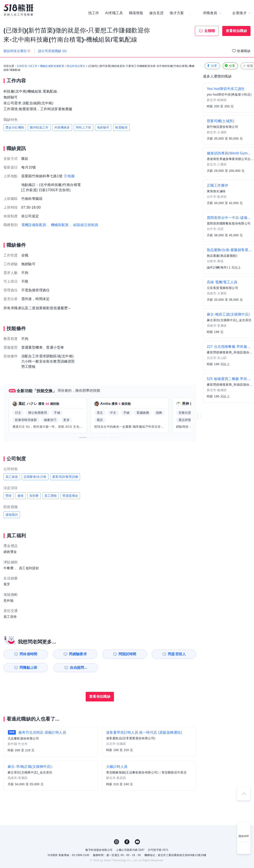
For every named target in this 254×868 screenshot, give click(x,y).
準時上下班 (84, 127)
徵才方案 (177, 13)
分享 (212, 66)
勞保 (9, 496)
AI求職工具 (114, 13)
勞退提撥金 (70, 496)
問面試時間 (127, 654)
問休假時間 (28, 654)
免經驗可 (103, 127)
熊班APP (244, 836)
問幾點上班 (28, 668)
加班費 (34, 496)
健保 (21, 496)
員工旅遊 (12, 477)
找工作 (94, 13)
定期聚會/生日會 (35, 477)
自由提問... (79, 668)
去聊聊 (210, 31)
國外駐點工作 (39, 127)
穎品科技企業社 (76, 66)
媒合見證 (157, 13)
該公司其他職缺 (52, 51)
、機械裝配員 (58, 225)
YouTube (137, 842)
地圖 (71, 176)
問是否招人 (177, 654)
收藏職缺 (244, 51)
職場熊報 (136, 13)
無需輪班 (121, 127)
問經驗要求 (78, 654)
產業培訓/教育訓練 (65, 477)
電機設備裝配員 (34, 225)
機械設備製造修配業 (52, 66)
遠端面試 (12, 515)
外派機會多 (62, 127)
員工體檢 (51, 496)
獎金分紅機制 (15, 127)
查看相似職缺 (236, 31)
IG (117, 842)
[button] (83, 437)
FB (127, 842)
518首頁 (22, 66)
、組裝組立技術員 (84, 225)
